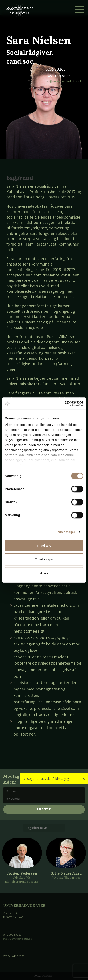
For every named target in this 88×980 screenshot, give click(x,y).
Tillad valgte (44, 559)
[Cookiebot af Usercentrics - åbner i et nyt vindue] (65, 403)
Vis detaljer (67, 532)
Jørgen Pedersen (22, 873)
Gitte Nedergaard (66, 873)
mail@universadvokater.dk (17, 939)
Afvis (44, 573)
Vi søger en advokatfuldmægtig (46, 778)
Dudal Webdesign (44, 976)
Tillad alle (44, 545)
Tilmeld (44, 810)
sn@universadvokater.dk (64, 81)
